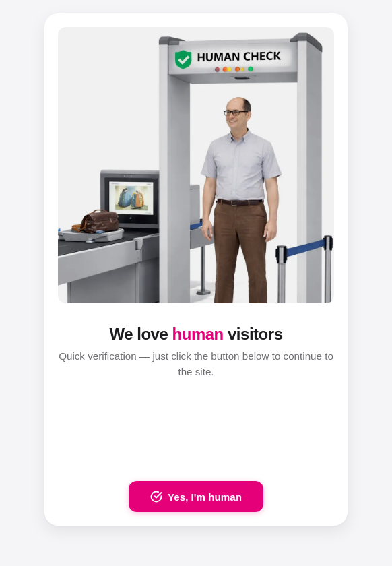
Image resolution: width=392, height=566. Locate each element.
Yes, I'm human (196, 497)
